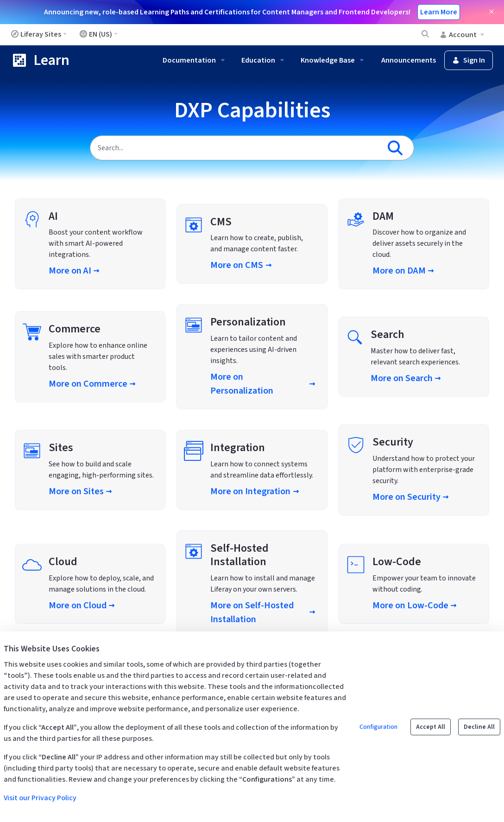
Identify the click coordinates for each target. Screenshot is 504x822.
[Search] (235, 148)
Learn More (439, 12)
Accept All (431, 727)
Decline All (479, 727)
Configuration (378, 727)
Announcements (409, 60)
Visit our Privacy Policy (40, 798)
